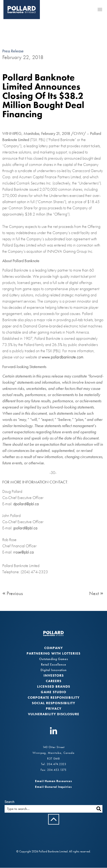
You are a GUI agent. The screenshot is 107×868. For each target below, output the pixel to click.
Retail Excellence (54, 665)
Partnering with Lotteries (53, 654)
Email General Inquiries (53, 787)
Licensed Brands (54, 687)
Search (10, 802)
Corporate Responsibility (54, 698)
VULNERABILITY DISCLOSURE (54, 714)
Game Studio (53, 692)
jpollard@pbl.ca (25, 528)
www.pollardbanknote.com (63, 357)
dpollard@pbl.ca (26, 504)
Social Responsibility (53, 703)
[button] (100, 10)
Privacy (54, 709)
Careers (54, 681)
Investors (54, 676)
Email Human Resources (54, 781)
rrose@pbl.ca (23, 552)
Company (53, 648)
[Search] (99, 809)
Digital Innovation (54, 670)
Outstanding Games (54, 659)
